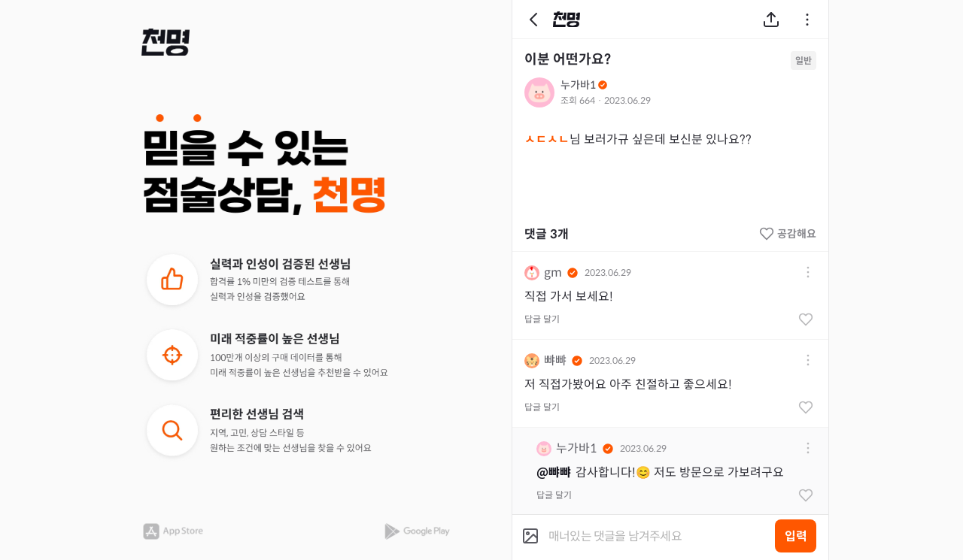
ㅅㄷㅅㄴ (547, 139)
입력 (796, 536)
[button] (166, 42)
